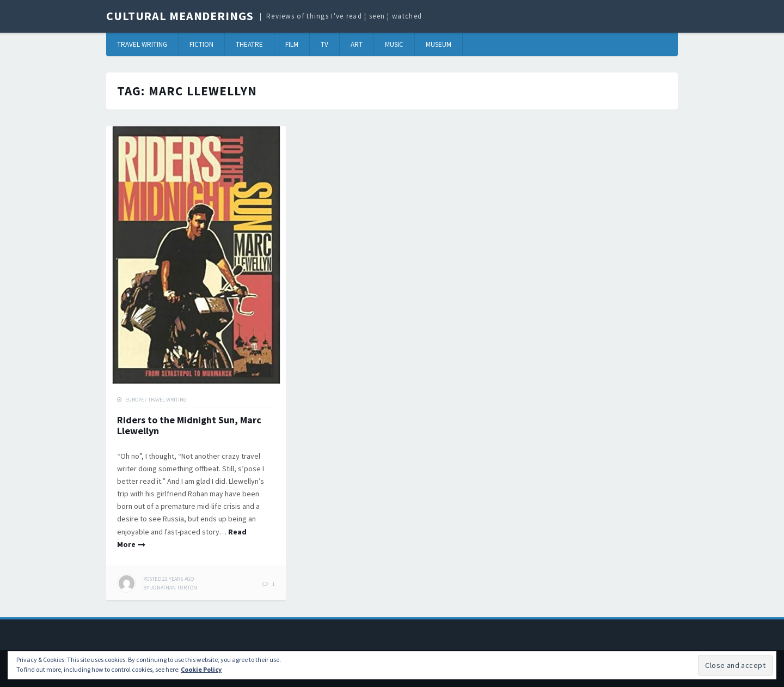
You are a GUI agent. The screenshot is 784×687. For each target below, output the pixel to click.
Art (357, 44)
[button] (196, 255)
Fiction (201, 44)
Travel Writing (142, 44)
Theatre (249, 44)
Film (292, 44)
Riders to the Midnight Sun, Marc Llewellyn (189, 425)
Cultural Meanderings (180, 16)
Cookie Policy (201, 669)
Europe (134, 400)
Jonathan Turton (174, 588)
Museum (439, 44)
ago (169, 579)
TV (324, 44)
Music (394, 44)
